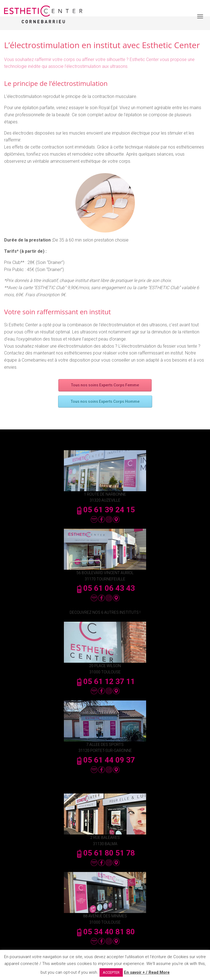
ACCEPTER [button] (111, 972)
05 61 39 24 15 (105, 510)
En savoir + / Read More (147, 972)
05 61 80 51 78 (105, 853)
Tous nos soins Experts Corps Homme (105, 402)
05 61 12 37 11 (105, 681)
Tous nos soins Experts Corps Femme (105, 385)
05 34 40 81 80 (105, 932)
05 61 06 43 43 (105, 588)
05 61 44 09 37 (105, 760)
